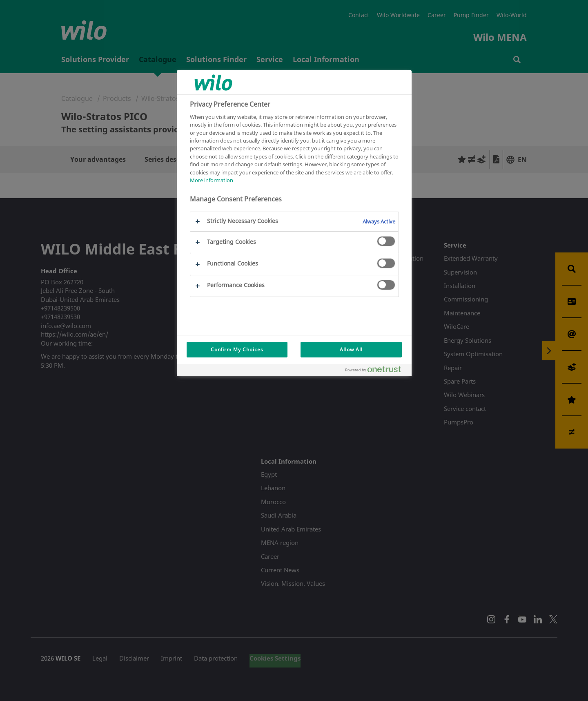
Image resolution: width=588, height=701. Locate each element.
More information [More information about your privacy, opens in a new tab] (212, 180)
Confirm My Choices (237, 349)
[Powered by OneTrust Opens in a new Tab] (376, 371)
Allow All (351, 349)
